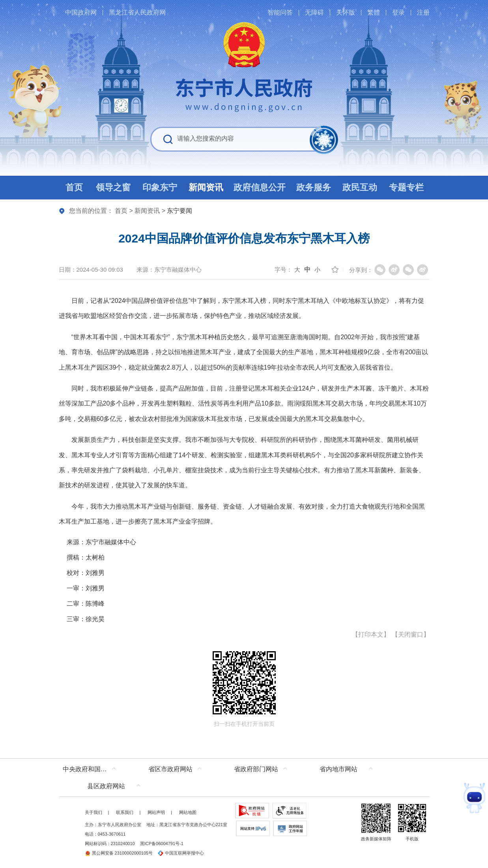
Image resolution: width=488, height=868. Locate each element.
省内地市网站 (338, 769)
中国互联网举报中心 (181, 853)
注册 (423, 12)
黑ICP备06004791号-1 (162, 844)
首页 (121, 211)
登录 (398, 12)
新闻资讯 (147, 211)
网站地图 (188, 812)
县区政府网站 (106, 786)
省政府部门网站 (256, 769)
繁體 (374, 12)
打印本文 (371, 634)
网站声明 (156, 812)
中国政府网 (81, 12)
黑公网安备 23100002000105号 (119, 853)
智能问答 (280, 12)
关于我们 (93, 812)
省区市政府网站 (170, 769)
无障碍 (314, 12)
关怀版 (346, 12)
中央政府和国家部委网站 (91, 769)
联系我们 (125, 812)
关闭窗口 (411, 634)
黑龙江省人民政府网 (137, 12)
